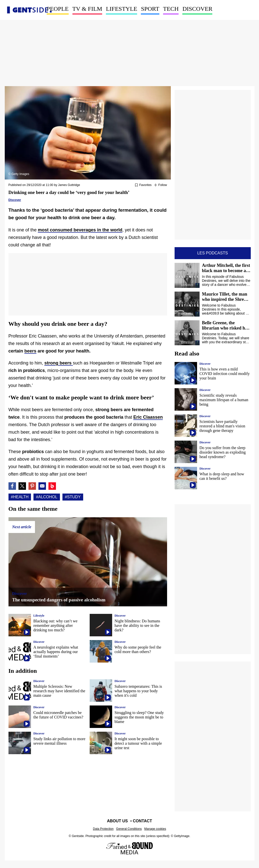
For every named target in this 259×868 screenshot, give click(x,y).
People (58, 9)
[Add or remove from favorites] (143, 185)
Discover (197, 9)
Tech (171, 9)
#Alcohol (47, 497)
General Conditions (129, 829)
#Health (20, 497)
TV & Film (87, 9)
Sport (150, 9)
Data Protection (103, 829)
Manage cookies (155, 829)
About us (117, 821)
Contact (142, 821)
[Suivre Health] (161, 185)
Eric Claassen (148, 417)
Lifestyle (122, 9)
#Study (73, 497)
